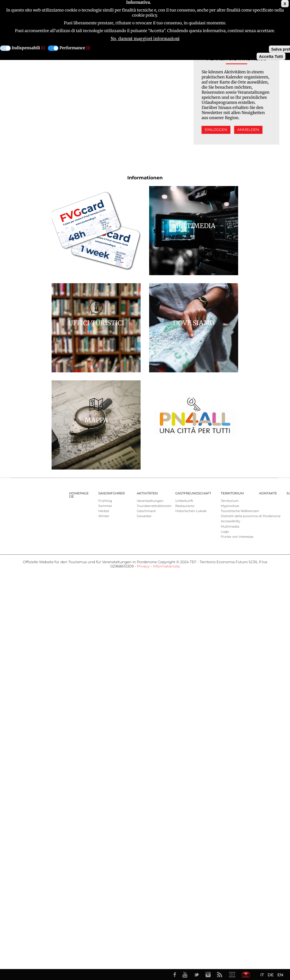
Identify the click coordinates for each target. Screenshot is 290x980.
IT (262, 975)
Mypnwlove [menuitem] (230, 506)
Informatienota (166, 566)
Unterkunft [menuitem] (184, 501)
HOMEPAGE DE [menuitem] (79, 495)
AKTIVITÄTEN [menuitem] (147, 493)
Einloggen (216, 130)
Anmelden (248, 130)
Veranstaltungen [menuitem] (150, 501)
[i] (43, 48)
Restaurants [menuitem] (185, 506)
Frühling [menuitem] (105, 501)
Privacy (143, 566)
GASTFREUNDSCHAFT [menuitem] (193, 493)
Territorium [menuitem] (232, 493)
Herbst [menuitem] (104, 511)
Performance (72, 48)
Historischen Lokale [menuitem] (191, 511)
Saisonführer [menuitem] (112, 493)
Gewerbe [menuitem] (144, 516)
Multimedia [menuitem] (230, 527)
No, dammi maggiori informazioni (145, 39)
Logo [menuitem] (225, 532)
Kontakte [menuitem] (268, 493)
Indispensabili (26, 48)
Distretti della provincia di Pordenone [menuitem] (251, 516)
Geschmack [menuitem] (146, 511)
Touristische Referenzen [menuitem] (240, 511)
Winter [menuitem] (104, 516)
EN (280, 975)
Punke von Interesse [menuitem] (237, 537)
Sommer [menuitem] (105, 506)
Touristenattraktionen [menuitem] (154, 506)
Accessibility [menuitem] (231, 521)
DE (270, 975)
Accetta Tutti (271, 56)
